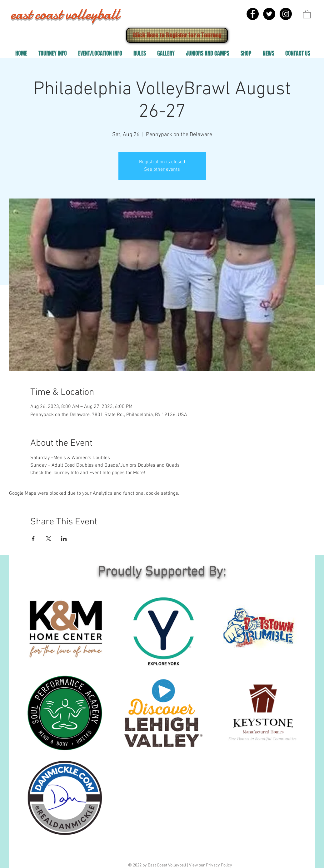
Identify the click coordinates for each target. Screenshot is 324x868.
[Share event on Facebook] (33, 539)
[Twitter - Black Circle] (269, 14)
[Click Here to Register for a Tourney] (177, 35)
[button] (307, 14)
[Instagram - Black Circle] (286, 14)
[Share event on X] (49, 539)
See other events (162, 169)
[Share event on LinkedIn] (64, 539)
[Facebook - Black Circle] (253, 14)
